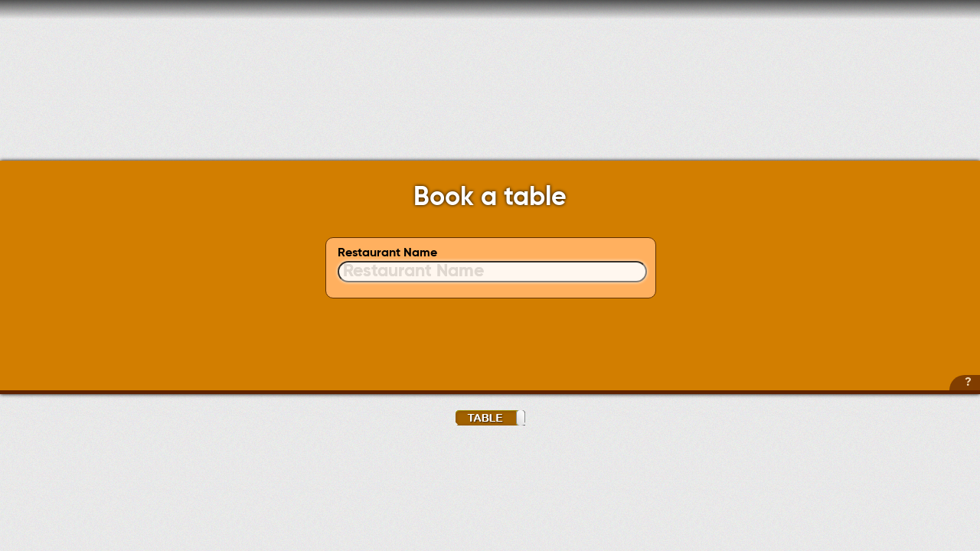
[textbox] (492, 272)
